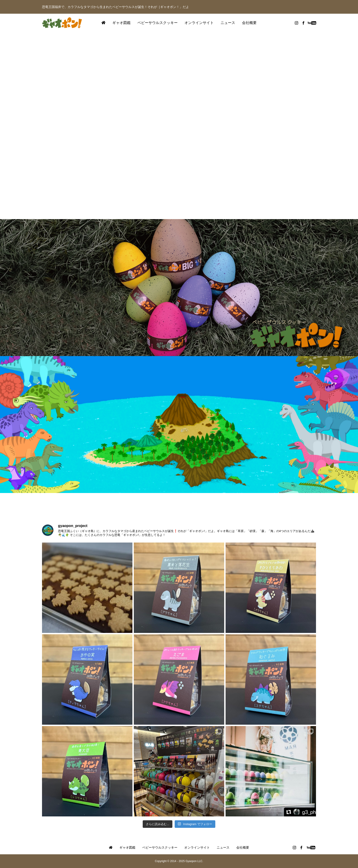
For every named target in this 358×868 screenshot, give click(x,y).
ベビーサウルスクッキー (158, 23)
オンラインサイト (199, 23)
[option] (179, 126)
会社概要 (249, 23)
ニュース (228, 23)
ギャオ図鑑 (121, 23)
